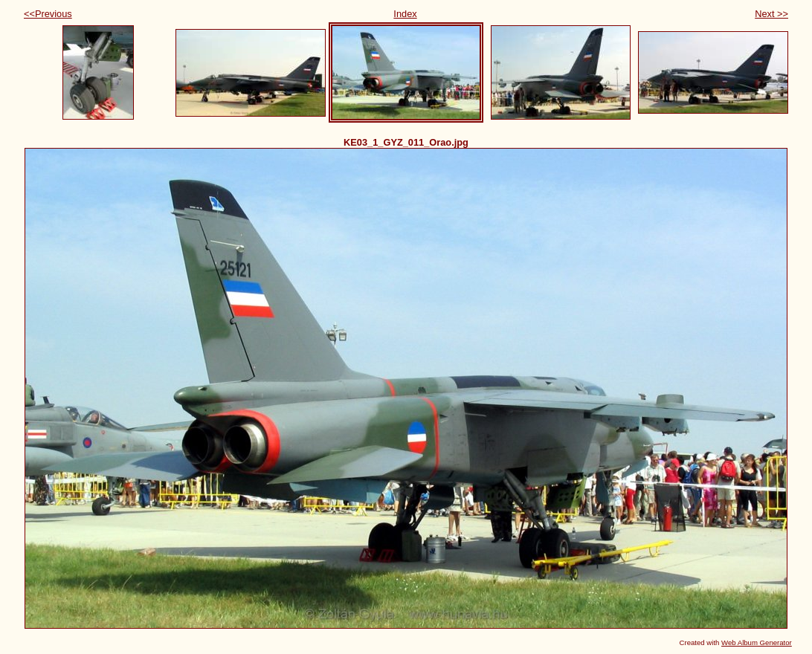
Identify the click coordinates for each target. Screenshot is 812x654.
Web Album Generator (757, 642)
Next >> (771, 14)
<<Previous (48, 14)
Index (405, 14)
